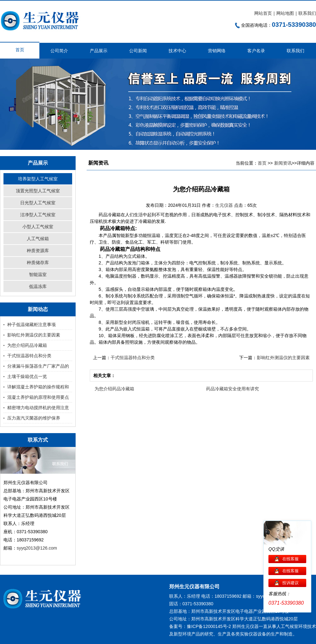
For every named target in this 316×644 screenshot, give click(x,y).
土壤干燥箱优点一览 (27, 376)
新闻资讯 (283, 163)
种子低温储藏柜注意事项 (32, 325)
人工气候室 (287, 626)
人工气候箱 (38, 239)
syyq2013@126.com (37, 548)
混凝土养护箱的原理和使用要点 (38, 397)
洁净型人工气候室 (38, 215)
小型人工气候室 (38, 227)
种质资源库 (38, 251)
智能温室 (38, 274)
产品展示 (99, 51)
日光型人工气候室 (38, 203)
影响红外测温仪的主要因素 (34, 335)
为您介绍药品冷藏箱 (27, 345)
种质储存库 (38, 263)
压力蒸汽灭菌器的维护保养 (34, 418)
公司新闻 (138, 51)
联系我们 (307, 13)
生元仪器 (225, 205)
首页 (20, 50)
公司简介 (59, 51)
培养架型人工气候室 (38, 179)
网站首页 (263, 13)
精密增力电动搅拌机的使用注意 (38, 408)
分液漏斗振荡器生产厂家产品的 (38, 366)
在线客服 (290, 559)
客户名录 (256, 51)
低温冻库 (38, 286)
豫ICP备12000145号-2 (209, 626)
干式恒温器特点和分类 (29, 356)
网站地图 (285, 13)
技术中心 (177, 51)
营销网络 (217, 51)
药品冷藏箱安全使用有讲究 (233, 389)
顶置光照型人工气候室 (38, 191)
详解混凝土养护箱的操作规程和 (38, 387)
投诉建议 (290, 583)
